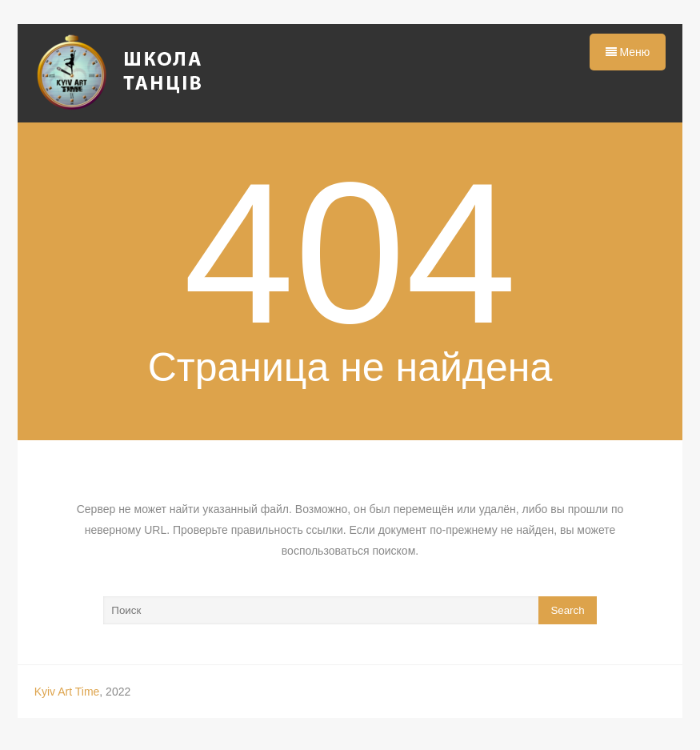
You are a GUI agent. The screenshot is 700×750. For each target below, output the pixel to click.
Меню (628, 52)
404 (350, 253)
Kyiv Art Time (67, 692)
